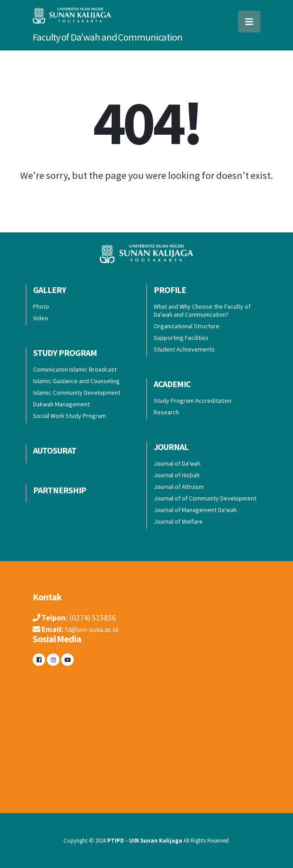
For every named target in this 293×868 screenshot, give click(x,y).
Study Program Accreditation (193, 401)
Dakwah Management (61, 404)
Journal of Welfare (178, 521)
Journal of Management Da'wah (195, 510)
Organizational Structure (186, 326)
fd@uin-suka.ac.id (94, 629)
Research (166, 412)
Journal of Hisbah (177, 475)
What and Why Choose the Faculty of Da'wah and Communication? (202, 310)
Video (41, 318)
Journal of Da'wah (177, 463)
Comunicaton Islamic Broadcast (75, 369)
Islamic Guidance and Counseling (76, 381)
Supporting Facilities (181, 338)
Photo (41, 306)
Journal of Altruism (179, 487)
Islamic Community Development (77, 393)
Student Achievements (184, 349)
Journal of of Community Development (205, 498)
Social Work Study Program (69, 416)
